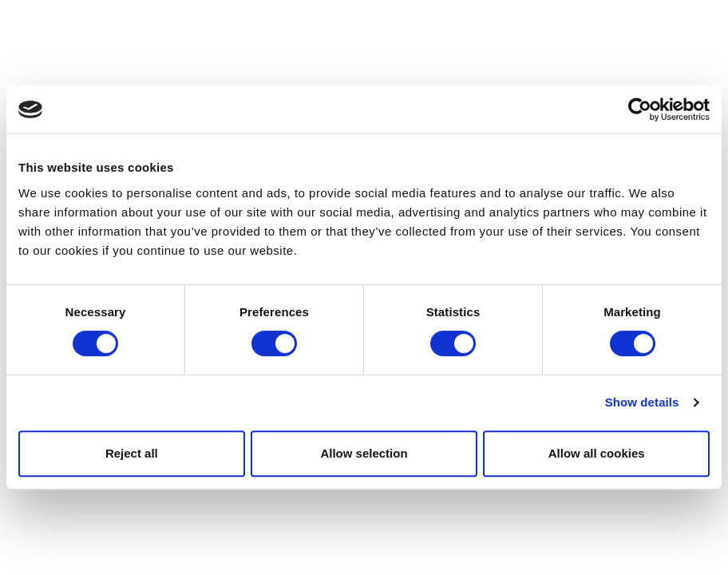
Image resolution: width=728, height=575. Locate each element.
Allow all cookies (597, 453)
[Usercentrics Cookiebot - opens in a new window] (640, 109)
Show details (642, 402)
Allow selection (364, 453)
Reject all (132, 453)
